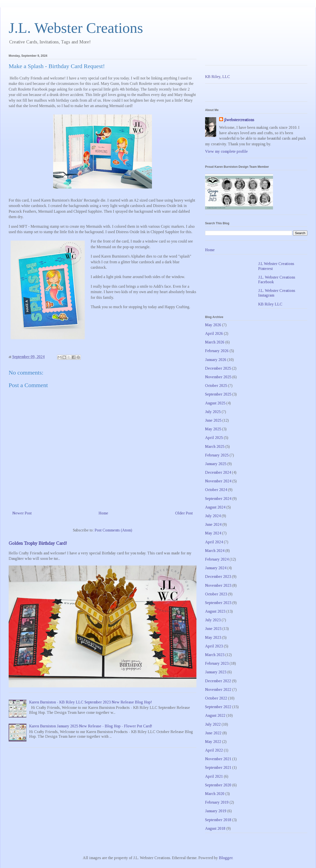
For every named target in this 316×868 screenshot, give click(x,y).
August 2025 (215, 403)
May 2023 (213, 637)
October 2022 (216, 698)
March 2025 (215, 446)
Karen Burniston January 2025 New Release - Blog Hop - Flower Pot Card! (91, 726)
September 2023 (218, 603)
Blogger (226, 858)
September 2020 (218, 785)
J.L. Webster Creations (76, 28)
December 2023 (218, 576)
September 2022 (218, 707)
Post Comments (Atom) (113, 530)
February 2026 (217, 351)
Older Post (184, 513)
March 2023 (215, 655)
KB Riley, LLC (218, 77)
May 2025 (213, 429)
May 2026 (213, 325)
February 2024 (217, 559)
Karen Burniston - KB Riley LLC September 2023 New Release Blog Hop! (91, 702)
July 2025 (213, 412)
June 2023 (213, 629)
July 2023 (213, 620)
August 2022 (215, 715)
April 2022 (214, 750)
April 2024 (214, 542)
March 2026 (215, 342)
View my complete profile (226, 151)
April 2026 (214, 333)
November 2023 (218, 585)
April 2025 (214, 438)
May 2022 (213, 742)
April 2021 (214, 776)
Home (103, 513)
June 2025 (213, 420)
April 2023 (214, 646)
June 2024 (213, 524)
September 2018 (218, 820)
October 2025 (216, 386)
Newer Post (22, 513)
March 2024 (215, 551)
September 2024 (218, 499)
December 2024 (218, 472)
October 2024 (216, 490)
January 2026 (216, 360)
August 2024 (215, 507)
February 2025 (217, 455)
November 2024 (218, 481)
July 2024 (213, 516)
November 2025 (218, 377)
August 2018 (215, 828)
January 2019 (216, 811)
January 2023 (216, 672)
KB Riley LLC (270, 304)
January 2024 (216, 568)
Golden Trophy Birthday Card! (38, 543)
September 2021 (218, 767)
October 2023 (216, 594)
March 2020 (215, 794)
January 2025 (216, 464)
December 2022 (218, 681)
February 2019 (217, 802)
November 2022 (218, 689)
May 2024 (213, 533)
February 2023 (217, 663)
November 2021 (218, 759)
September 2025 (218, 394)
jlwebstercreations (239, 120)
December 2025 (218, 368)
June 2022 (213, 733)
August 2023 (215, 611)
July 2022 (213, 724)
